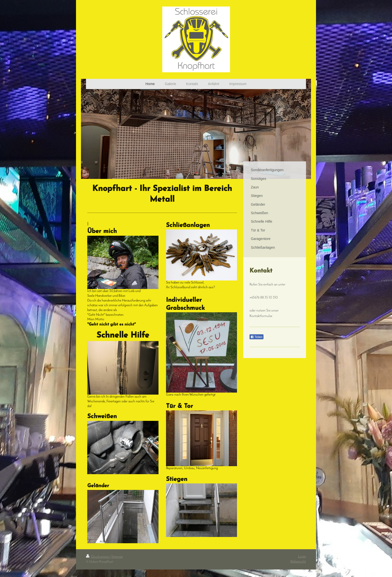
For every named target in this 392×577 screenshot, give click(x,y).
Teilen (256, 337)
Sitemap (117, 557)
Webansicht (298, 562)
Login (302, 557)
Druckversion (98, 557)
